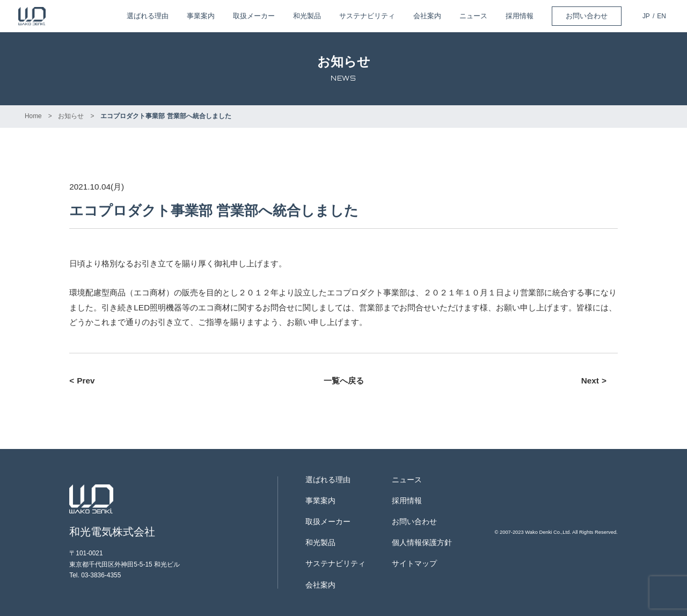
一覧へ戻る (344, 381)
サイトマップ (414, 564)
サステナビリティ (367, 16)
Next (590, 381)
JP (646, 16)
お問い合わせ (587, 16)
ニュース (473, 16)
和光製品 (307, 16)
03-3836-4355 (101, 575)
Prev (86, 381)
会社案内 (427, 16)
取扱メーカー (254, 16)
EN (662, 16)
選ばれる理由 (148, 16)
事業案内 (201, 16)
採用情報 (520, 16)
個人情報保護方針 (422, 543)
